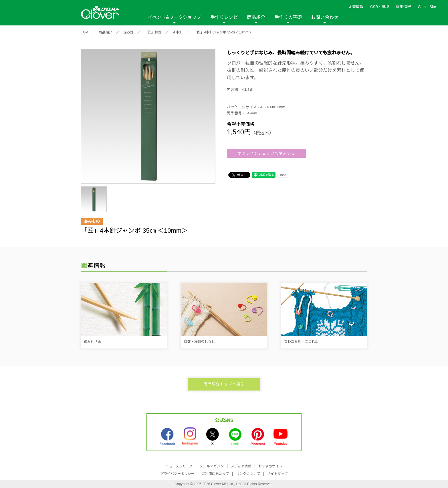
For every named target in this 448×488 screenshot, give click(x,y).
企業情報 (356, 7)
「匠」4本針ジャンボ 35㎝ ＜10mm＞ (223, 32)
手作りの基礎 (288, 17)
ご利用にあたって (215, 474)
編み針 (128, 32)
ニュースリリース (179, 466)
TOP (84, 32)
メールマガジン (212, 466)
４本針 (178, 32)
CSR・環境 (380, 7)
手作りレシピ (224, 17)
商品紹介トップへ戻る (224, 384)
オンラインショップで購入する (266, 153)
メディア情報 (241, 466)
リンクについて (248, 474)
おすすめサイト (270, 466)
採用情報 (403, 7)
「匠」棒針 (153, 32)
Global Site (427, 7)
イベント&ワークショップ (174, 17)
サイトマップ (277, 474)
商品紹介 (256, 17)
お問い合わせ (325, 17)
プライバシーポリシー (177, 474)
